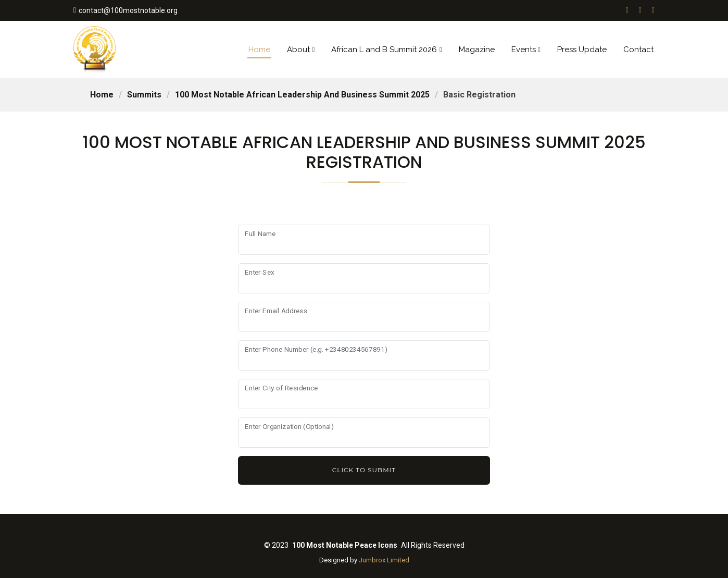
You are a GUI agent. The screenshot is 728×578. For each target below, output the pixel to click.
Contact (638, 50)
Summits (144, 95)
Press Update (582, 50)
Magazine (477, 50)
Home (259, 50)
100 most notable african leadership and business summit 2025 (302, 95)
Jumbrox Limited (384, 560)
